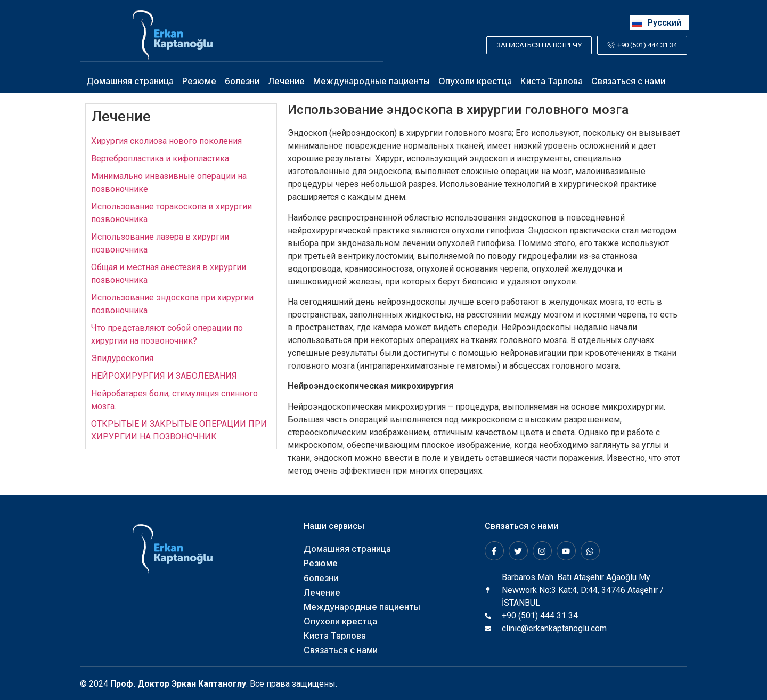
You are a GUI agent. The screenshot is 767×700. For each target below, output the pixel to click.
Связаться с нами (628, 81)
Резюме (199, 81)
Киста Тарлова (552, 81)
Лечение (286, 81)
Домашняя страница (130, 81)
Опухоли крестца (475, 81)
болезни (242, 81)
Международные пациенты (372, 81)
